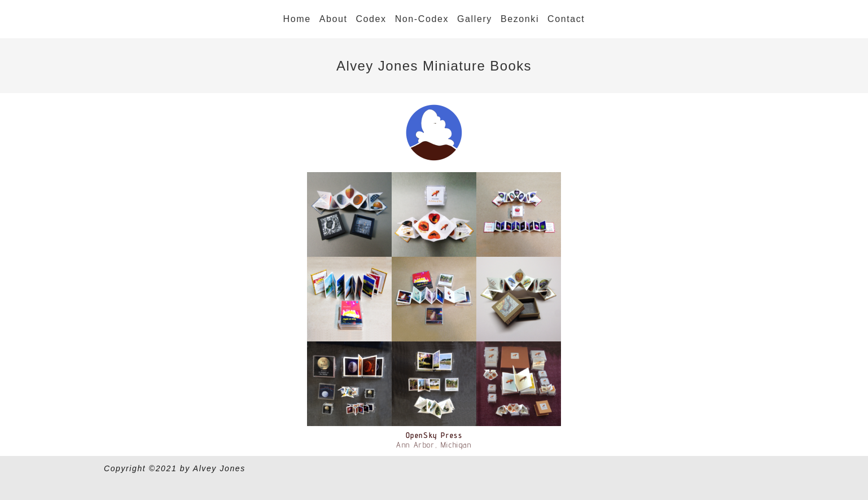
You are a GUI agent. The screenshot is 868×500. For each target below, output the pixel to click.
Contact (566, 19)
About (334, 19)
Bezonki (520, 19)
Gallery (475, 19)
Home (297, 19)
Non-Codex (422, 19)
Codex (371, 19)
